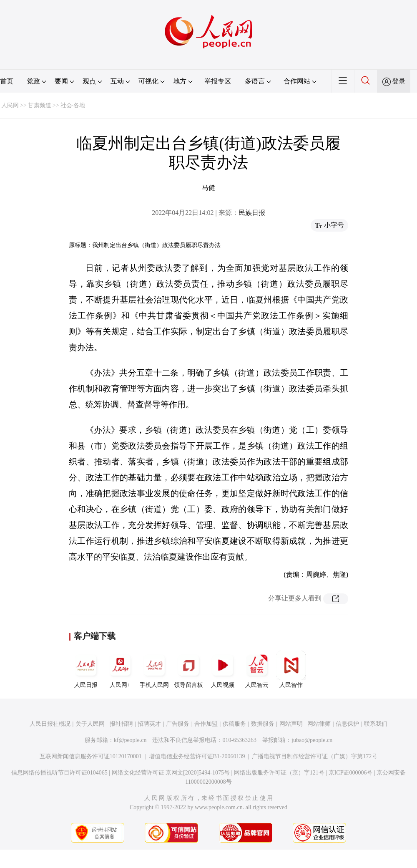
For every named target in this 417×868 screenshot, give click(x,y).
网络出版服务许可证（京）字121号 (279, 773)
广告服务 (178, 724)
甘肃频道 (40, 105)
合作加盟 (206, 724)
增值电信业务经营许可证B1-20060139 (197, 756)
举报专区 (218, 81)
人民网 (10, 105)
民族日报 (252, 213)
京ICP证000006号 (351, 773)
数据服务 (263, 724)
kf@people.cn (130, 740)
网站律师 (319, 724)
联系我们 (376, 724)
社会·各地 (73, 105)
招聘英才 (149, 724)
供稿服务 (234, 724)
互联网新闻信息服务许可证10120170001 (91, 756)
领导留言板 (188, 669)
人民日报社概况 (50, 724)
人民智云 (257, 669)
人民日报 (86, 669)
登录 (399, 81)
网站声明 (291, 724)
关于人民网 (90, 724)
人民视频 (223, 669)
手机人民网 (154, 669)
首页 (7, 81)
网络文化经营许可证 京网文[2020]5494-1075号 (171, 773)
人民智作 (291, 669)
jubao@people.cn (312, 740)
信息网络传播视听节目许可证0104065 (59, 773)
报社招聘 (121, 724)
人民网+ (120, 669)
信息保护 (347, 724)
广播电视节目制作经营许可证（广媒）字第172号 (315, 756)
